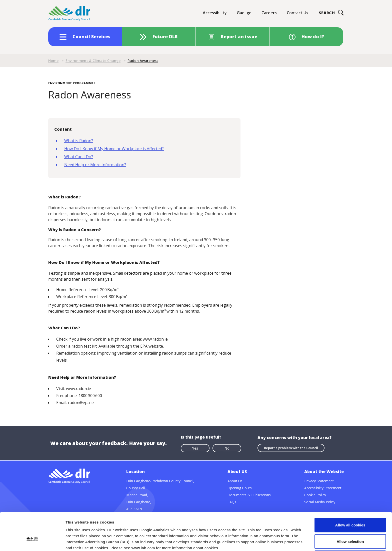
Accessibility (215, 13)
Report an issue (239, 36)
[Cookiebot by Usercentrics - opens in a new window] (32, 541)
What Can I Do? (79, 157)
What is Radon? (79, 141)
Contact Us (297, 13)
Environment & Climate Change (93, 61)
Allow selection (350, 506)
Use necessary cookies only (350, 522)
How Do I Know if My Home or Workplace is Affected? (114, 149)
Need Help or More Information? (95, 165)
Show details (262, 541)
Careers (269, 13)
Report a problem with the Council (291, 448)
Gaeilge (244, 13)
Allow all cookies (350, 489)
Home (53, 61)
